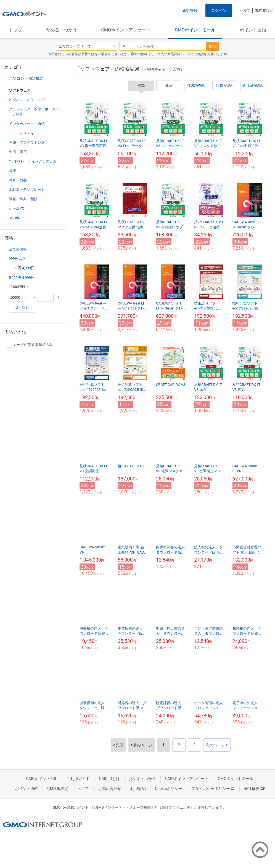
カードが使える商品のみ (30, 345)
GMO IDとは (109, 779)
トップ (15, 30)
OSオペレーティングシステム (33, 161)
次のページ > (217, 745)
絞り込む (22, 308)
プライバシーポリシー (213, 789)
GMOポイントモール (195, 30)
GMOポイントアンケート (126, 30)
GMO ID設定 (264, 10)
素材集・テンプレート (27, 190)
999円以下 (17, 259)
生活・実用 (18, 152)
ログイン (219, 10)
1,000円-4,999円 (22, 268)
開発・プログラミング (27, 142)
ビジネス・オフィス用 (27, 100)
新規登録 (190, 10)
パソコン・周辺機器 (26, 78)
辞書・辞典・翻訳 (23, 199)
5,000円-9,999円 (22, 278)
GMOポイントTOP (42, 779)
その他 (14, 218)
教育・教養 (18, 180)
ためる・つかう (62, 30)
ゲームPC (17, 208)
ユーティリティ (21, 133)
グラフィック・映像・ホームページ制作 (34, 112)
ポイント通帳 (253, 30)
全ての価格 (18, 249)
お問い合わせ (110, 789)
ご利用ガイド (78, 779)
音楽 (12, 171)
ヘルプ (245, 10)
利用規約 (138, 789)
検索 (212, 46)
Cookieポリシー (169, 789)
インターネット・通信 (27, 124)
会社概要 (254, 789)
